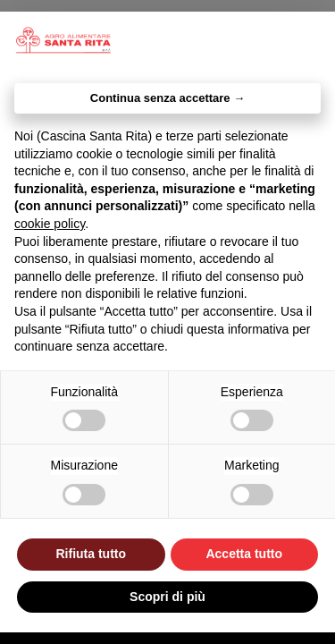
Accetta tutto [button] (244, 554)
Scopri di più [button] (167, 597)
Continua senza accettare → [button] (167, 98)
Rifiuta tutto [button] (91, 554)
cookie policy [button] (50, 224)
